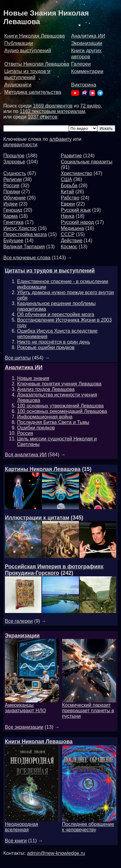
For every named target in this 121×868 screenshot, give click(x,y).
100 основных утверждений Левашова (60, 406)
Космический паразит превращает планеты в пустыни (89, 708)
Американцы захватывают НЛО (32, 706)
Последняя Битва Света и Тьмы (53, 422)
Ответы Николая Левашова (37, 64)
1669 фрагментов (53, 106)
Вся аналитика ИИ (26, 455)
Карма (11, 216)
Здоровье (14, 162)
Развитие (71, 156)
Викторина (84, 85)
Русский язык (76, 210)
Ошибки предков (36, 428)
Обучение (14, 198)
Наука (68, 216)
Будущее (13, 241)
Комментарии (87, 71)
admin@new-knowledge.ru (56, 853)
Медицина (73, 228)
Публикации (19, 43)
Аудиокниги (18, 85)
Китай (68, 192)
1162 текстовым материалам (52, 111)
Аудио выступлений (28, 51)
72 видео (90, 106)
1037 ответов (43, 117)
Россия (11, 186)
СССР (68, 234)
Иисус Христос (20, 228)
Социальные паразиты (87, 162)
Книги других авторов (86, 54)
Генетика (13, 222)
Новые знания (33, 378)
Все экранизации (24, 727)
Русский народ (77, 222)
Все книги (16, 841)
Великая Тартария (24, 247)
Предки (12, 192)
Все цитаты (18, 358)
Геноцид (13, 210)
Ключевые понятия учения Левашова (59, 384)
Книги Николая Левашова (35, 36)
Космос (69, 247)
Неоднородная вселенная (32, 825)
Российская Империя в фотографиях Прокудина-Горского (54, 570)
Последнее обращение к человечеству (89, 825)
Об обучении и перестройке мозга (56, 314)
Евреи (68, 204)
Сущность (15, 173)
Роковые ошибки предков (46, 347)
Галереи (81, 64)
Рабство (70, 198)
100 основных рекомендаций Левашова (62, 411)
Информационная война (45, 417)
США (67, 179)
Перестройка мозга (25, 234)
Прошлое (14, 156)
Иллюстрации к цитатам (37, 518)
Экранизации (87, 43)
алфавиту (60, 139)
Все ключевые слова (27, 258)
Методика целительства (33, 92)
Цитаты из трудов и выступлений (27, 74)
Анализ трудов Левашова (46, 389)
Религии (12, 179)
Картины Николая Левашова (43, 469)
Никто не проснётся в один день (53, 342)
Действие (72, 241)
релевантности (20, 145)
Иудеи (10, 204)
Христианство (77, 173)
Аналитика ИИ (88, 36)
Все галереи (19, 621)
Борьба (69, 186)
